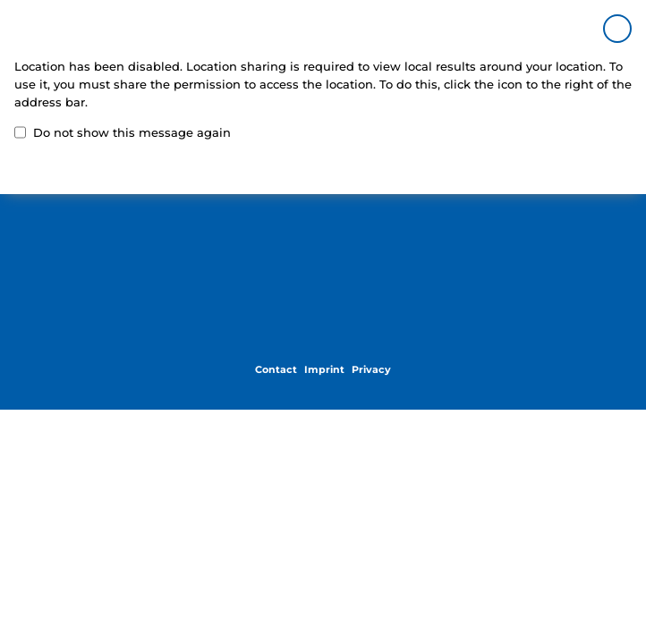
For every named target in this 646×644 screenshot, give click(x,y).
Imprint (324, 370)
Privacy (371, 370)
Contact (276, 370)
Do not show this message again (123, 132)
